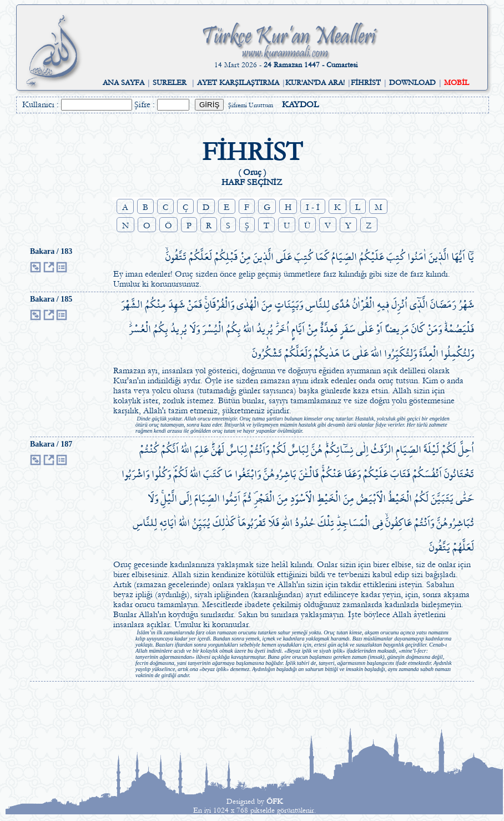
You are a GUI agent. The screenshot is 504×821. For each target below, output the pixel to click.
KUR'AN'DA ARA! (315, 83)
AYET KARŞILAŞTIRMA (238, 83)
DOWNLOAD (412, 83)
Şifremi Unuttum (251, 105)
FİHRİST (366, 83)
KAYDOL (300, 104)
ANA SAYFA (124, 83)
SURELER (170, 83)
